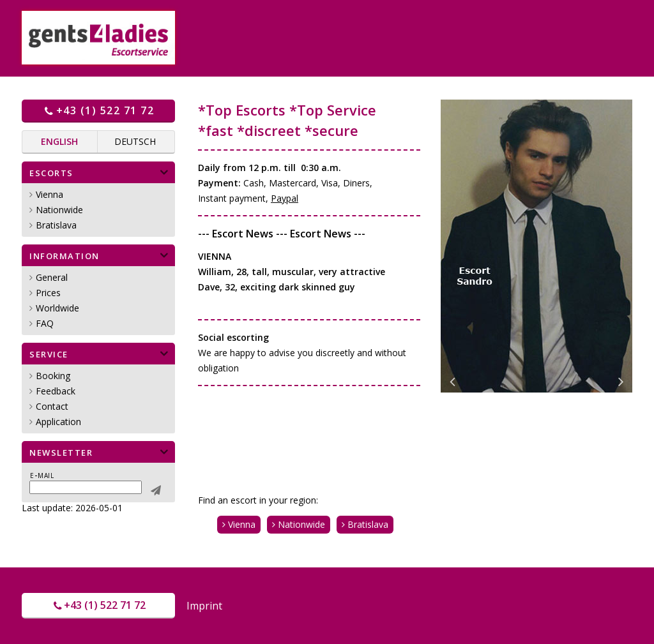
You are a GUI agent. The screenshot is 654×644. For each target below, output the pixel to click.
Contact (52, 406)
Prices (48, 293)
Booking (53, 376)
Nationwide (59, 210)
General (52, 277)
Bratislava (56, 225)
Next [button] (621, 380)
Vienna (49, 194)
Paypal (285, 198)
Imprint (204, 606)
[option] (536, 246)
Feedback (56, 391)
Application (58, 422)
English (59, 141)
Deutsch (135, 141)
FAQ (45, 323)
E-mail (42, 475)
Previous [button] (452, 380)
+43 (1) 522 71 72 (98, 110)
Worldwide (57, 308)
